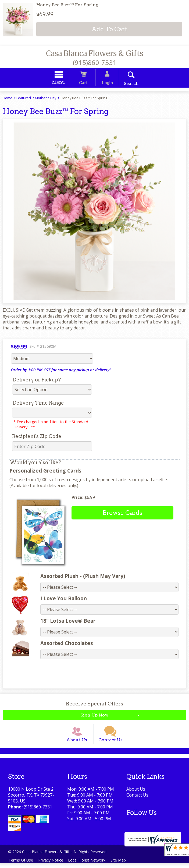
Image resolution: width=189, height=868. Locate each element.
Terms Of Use (22, 865)
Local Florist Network (90, 865)
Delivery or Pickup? (37, 380)
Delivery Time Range (38, 404)
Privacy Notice (53, 865)
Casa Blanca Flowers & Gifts (95, 53)
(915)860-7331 (95, 62)
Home (8, 99)
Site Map (123, 865)
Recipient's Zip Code (37, 437)
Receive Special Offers (94, 705)
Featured (24, 99)
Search (126, 84)
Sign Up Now (94, 716)
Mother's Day (46, 99)
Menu (63, 83)
